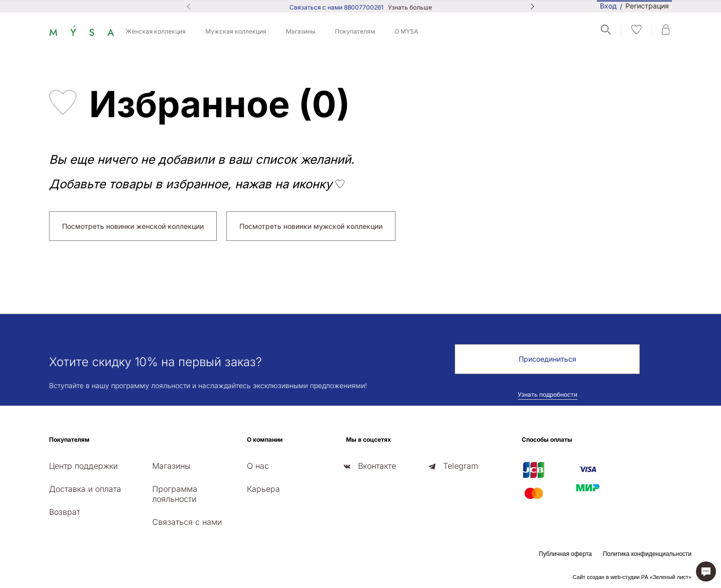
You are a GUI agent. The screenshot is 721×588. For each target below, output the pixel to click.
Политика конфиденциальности (647, 554)
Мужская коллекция (236, 31)
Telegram (461, 466)
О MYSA (406, 31)
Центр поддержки (83, 466)
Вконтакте (377, 466)
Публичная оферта (565, 554)
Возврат (65, 512)
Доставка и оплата (85, 489)
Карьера (263, 489)
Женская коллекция (156, 31)
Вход (608, 6)
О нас (258, 466)
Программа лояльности (175, 494)
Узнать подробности (548, 394)
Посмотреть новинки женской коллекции (133, 226)
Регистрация (647, 6)
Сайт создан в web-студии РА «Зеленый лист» (632, 577)
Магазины (301, 31)
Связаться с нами (187, 522)
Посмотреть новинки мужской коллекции (311, 226)
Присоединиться (548, 359)
